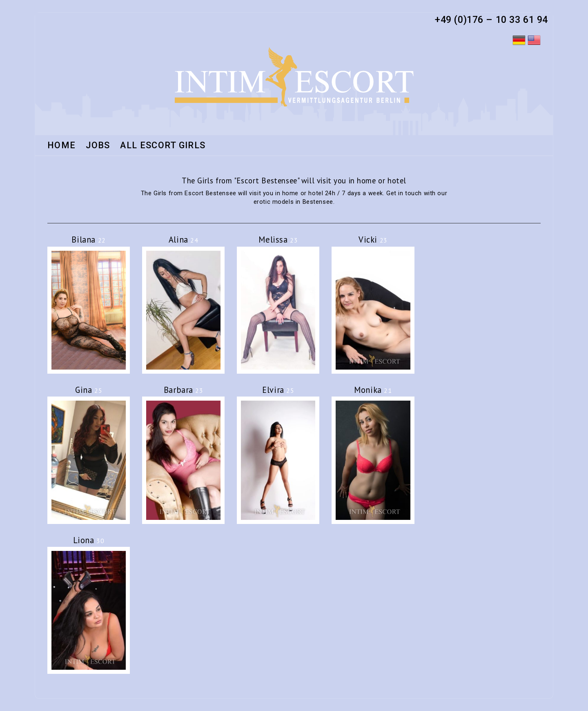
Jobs (98, 146)
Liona (89, 540)
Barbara (184, 390)
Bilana (88, 240)
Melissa (278, 240)
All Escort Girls (163, 146)
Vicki (373, 240)
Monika (373, 390)
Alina (184, 240)
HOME (61, 146)
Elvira (278, 390)
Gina (89, 390)
